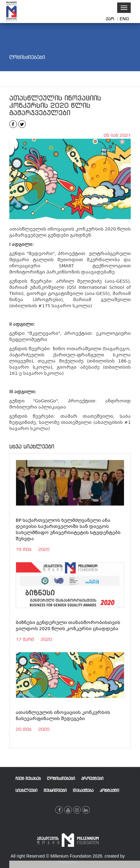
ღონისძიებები (61, 779)
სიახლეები (26, 791)
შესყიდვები (55, 791)
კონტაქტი (109, 791)
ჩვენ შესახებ (28, 779)
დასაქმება (83, 791)
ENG (124, 19)
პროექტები (92, 779)
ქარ (111, 19)
